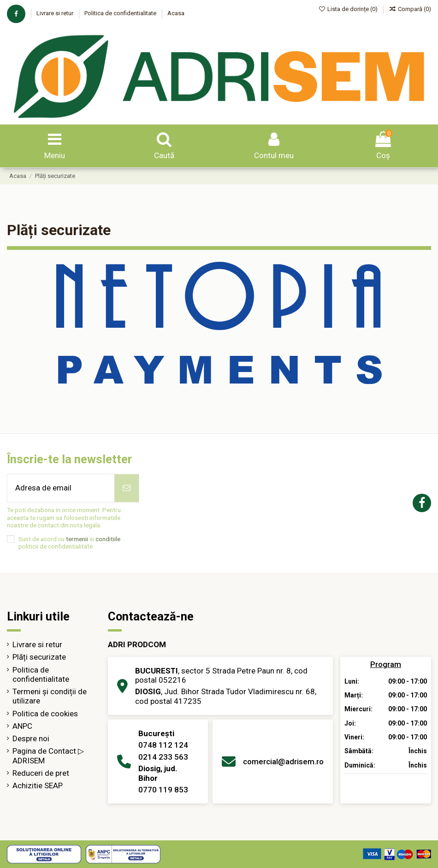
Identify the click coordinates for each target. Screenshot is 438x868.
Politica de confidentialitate (121, 13)
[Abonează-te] (127, 488)
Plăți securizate (39, 657)
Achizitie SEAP (38, 785)
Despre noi (31, 738)
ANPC (22, 726)
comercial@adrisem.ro (283, 762)
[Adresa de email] (61, 488)
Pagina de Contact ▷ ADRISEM (48, 756)
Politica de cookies (45, 714)
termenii (77, 539)
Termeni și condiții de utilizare (50, 696)
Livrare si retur (56, 13)
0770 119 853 (163, 790)
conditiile (108, 539)
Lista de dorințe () (349, 9)
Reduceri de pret (41, 773)
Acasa (176, 13)
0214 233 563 (163, 757)
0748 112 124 (163, 745)
